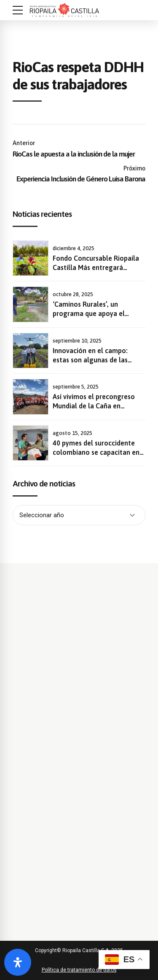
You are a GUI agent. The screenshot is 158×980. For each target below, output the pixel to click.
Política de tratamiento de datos (79, 970)
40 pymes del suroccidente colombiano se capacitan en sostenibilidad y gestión (96, 452)
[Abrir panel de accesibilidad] (18, 962)
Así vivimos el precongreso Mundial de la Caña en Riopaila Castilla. (94, 406)
